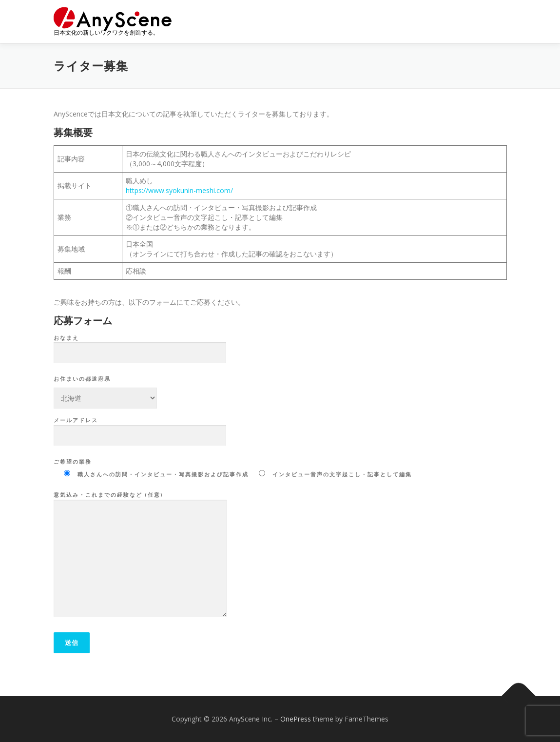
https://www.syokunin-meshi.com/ (179, 190)
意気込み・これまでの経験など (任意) (140, 555)
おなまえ (140, 346)
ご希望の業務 (73, 461)
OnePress (296, 719)
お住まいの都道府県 (82, 379)
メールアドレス (140, 428)
